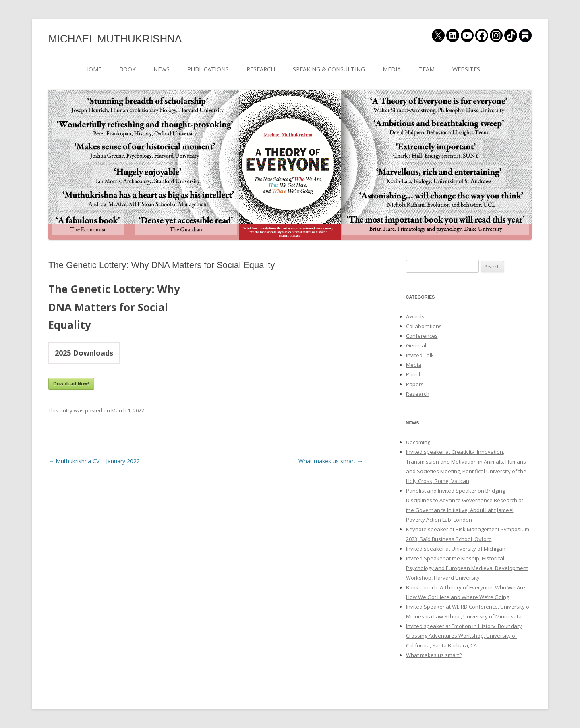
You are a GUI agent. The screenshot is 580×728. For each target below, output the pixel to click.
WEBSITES (466, 69)
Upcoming (418, 442)
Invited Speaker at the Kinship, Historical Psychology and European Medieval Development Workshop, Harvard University (467, 568)
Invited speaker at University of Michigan (456, 549)
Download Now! (71, 384)
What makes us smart (331, 461)
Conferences (422, 336)
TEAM (427, 69)
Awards (415, 316)
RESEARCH (261, 69)
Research (418, 394)
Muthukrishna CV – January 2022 (94, 461)
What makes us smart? (434, 655)
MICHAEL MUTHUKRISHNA (115, 39)
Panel (413, 374)
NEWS (162, 69)
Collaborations (424, 326)
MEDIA (392, 69)
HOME (93, 69)
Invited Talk (420, 355)
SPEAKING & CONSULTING (329, 69)
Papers (415, 384)
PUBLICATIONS (208, 69)
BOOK (127, 69)
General (416, 345)
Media (414, 365)
